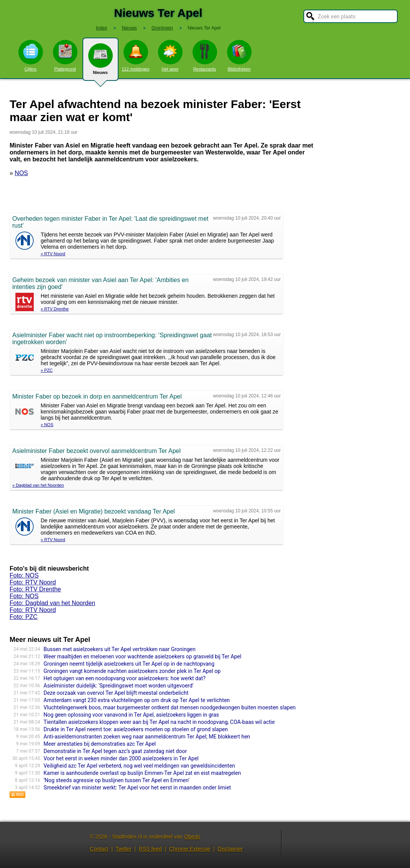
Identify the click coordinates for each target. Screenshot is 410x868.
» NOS (47, 425)
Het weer (170, 56)
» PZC (47, 370)
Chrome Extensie (190, 849)
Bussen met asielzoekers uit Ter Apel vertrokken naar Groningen (120, 649)
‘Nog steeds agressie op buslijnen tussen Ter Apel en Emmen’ (117, 780)
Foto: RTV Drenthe (35, 589)
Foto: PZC (24, 617)
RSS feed (150, 849)
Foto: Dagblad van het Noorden (52, 603)
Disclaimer (230, 849)
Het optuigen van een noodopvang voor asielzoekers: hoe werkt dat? (125, 678)
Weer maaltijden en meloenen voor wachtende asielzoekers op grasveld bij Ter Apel (143, 656)
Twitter (123, 849)
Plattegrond (65, 56)
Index (101, 28)
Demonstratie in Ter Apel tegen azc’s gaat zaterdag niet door (115, 751)
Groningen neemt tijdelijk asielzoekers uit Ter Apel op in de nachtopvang (129, 664)
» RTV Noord (53, 254)
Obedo (192, 837)
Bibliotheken (239, 56)
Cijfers (31, 56)
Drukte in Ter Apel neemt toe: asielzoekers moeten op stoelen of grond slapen (136, 729)
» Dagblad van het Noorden (38, 485)
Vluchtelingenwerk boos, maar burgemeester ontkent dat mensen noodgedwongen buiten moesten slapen (170, 707)
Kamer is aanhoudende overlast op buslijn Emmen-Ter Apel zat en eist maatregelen (142, 773)
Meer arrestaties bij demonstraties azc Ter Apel (100, 744)
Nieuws (100, 62)
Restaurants (205, 56)
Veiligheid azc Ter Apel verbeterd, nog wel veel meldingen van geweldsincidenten (139, 766)
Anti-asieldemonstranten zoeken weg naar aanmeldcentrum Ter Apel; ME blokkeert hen (147, 737)
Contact (99, 849)
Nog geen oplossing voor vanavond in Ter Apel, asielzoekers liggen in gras (131, 715)
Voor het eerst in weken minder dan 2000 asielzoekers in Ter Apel (121, 758)
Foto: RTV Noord (33, 582)
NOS (21, 173)
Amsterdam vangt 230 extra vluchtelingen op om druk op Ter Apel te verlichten (137, 700)
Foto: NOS (24, 575)
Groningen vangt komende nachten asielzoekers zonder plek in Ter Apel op (132, 671)
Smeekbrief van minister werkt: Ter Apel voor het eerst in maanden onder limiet (137, 788)
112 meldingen (135, 56)
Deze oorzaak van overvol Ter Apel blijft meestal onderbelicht (116, 693)
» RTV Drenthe (55, 309)
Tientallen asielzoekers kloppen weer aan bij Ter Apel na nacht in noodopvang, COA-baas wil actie (159, 722)
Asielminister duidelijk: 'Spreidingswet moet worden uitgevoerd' (119, 686)
